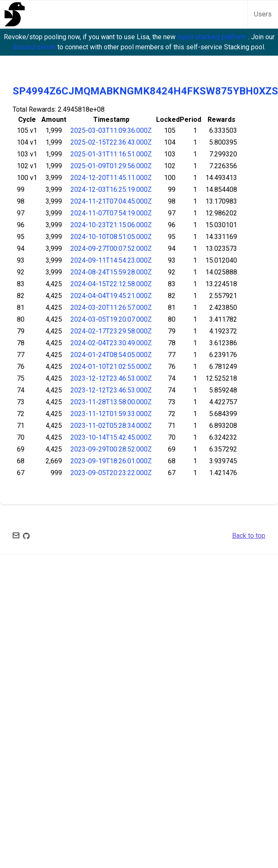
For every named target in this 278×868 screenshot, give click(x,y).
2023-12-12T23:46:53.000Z (111, 378)
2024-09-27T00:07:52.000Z (111, 249)
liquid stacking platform (213, 37)
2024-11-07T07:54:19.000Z (111, 213)
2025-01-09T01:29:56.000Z (111, 166)
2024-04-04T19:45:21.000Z (111, 296)
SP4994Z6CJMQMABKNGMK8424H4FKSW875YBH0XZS (145, 91)
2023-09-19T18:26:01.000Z (111, 461)
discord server (35, 47)
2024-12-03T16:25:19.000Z (111, 189)
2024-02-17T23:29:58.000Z (111, 331)
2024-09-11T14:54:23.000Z (111, 260)
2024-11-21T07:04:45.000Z (111, 201)
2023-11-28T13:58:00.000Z (111, 402)
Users (263, 14)
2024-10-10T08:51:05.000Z (111, 237)
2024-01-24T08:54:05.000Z (111, 355)
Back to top (249, 536)
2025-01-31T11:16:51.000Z (111, 154)
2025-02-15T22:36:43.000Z (111, 142)
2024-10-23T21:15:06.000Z (111, 225)
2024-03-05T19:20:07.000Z (111, 319)
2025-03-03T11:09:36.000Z (111, 130)
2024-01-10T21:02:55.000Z (111, 367)
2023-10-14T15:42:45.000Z (111, 437)
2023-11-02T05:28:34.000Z (111, 426)
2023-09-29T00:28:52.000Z (111, 449)
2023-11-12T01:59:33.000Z (111, 414)
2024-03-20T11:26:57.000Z (111, 308)
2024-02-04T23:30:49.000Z (111, 343)
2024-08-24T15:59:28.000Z (111, 272)
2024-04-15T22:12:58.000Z (111, 284)
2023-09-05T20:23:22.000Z (111, 473)
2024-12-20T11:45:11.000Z (111, 178)
